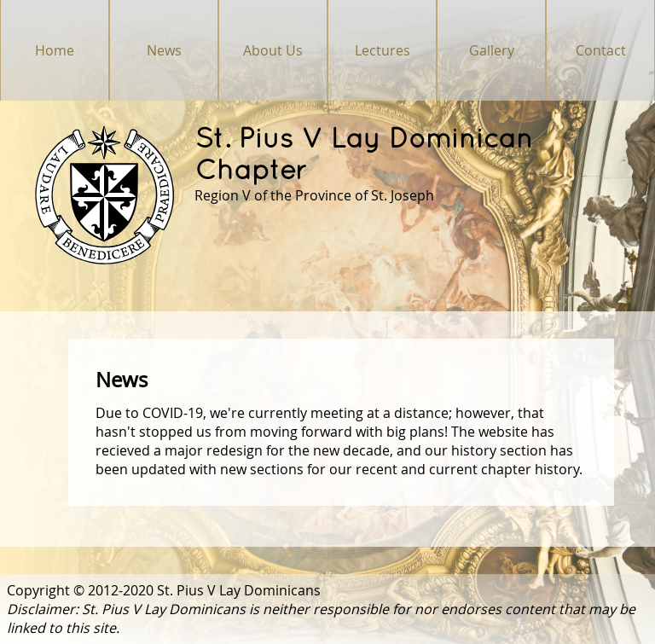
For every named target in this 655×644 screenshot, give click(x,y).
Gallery (492, 50)
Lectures (383, 50)
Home (55, 50)
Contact (601, 50)
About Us (273, 50)
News (164, 50)
